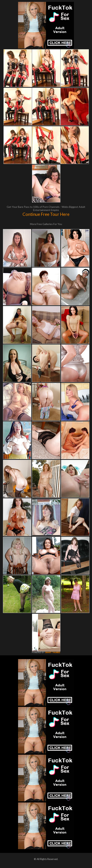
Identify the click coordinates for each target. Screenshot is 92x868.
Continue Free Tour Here (46, 214)
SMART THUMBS (53, 652)
